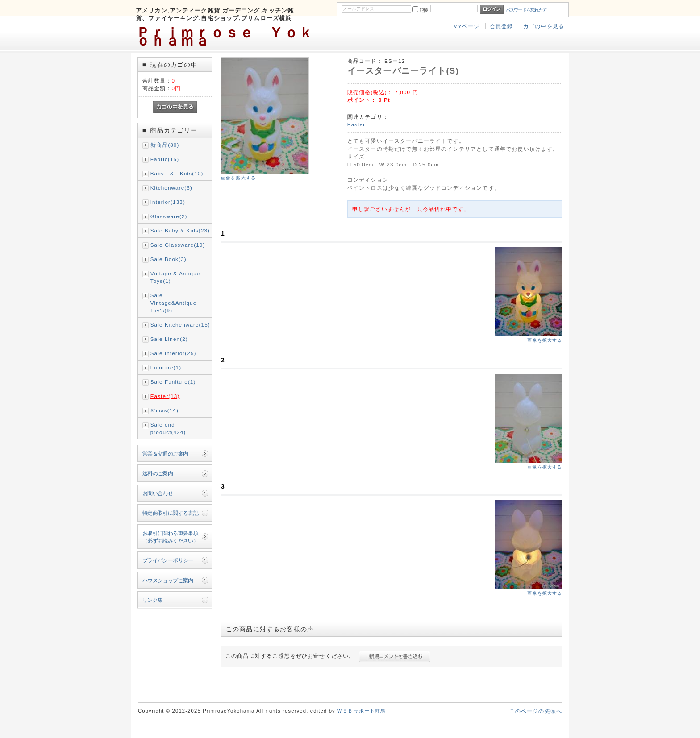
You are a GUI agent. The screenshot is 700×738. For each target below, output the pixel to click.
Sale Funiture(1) (173, 382)
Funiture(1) (166, 367)
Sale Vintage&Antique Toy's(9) (174, 303)
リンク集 (153, 600)
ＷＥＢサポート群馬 (361, 711)
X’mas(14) (165, 410)
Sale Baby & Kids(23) (180, 230)
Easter (356, 124)
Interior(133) (168, 202)
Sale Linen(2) (169, 339)
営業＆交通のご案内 (165, 454)
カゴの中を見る (544, 26)
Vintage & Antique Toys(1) (175, 277)
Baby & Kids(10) (177, 173)
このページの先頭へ (536, 711)
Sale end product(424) (168, 428)
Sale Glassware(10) (178, 245)
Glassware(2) (169, 216)
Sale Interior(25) (173, 353)
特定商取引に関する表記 (171, 513)
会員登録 (502, 26)
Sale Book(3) (169, 259)
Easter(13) (165, 396)
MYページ (466, 26)
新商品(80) (165, 145)
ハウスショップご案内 (168, 580)
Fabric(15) (165, 159)
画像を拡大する (238, 178)
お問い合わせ (158, 493)
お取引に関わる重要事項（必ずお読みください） (171, 537)
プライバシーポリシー (168, 560)
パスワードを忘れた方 (527, 10)
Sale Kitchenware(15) (180, 325)
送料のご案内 (158, 473)
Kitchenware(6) (171, 188)
